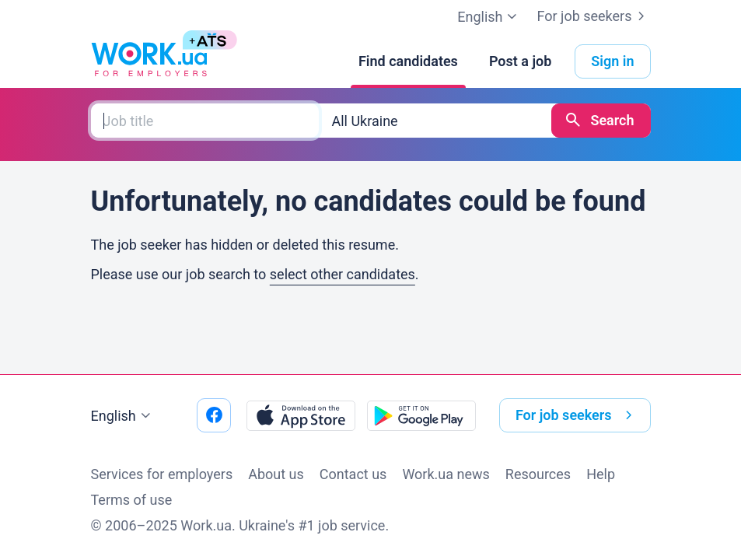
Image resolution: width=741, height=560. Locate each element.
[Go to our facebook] (214, 415)
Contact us (353, 474)
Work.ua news (446, 474)
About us (276, 474)
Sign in (612, 61)
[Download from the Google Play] (421, 415)
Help (601, 474)
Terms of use (132, 500)
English (123, 416)
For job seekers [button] (577, 415)
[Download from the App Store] (301, 415)
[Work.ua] (149, 61)
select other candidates (343, 274)
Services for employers (162, 474)
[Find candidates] (408, 61)
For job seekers (593, 16)
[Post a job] (520, 61)
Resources (538, 474)
